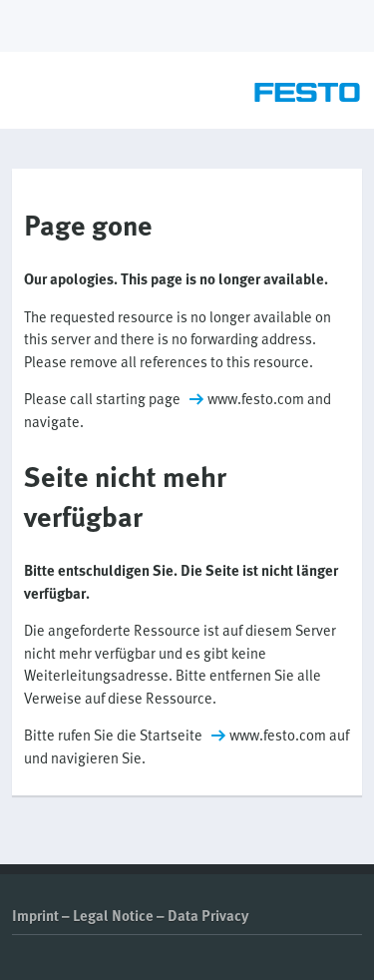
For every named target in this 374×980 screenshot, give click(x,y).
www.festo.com (256, 398)
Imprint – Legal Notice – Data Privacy (130, 915)
